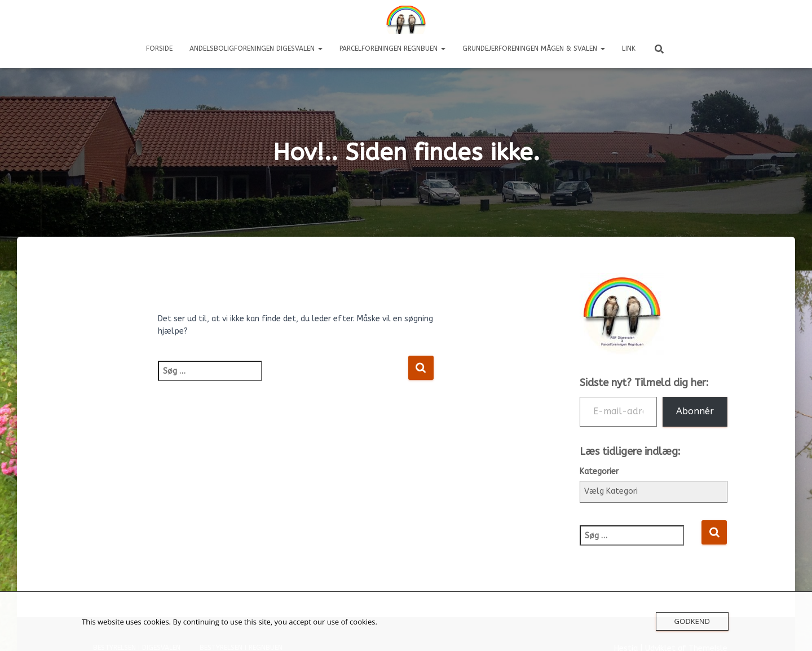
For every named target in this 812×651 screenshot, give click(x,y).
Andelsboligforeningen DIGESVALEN (256, 48)
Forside (159, 48)
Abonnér (695, 411)
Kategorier (599, 471)
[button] (320, 48)
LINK (629, 48)
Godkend (692, 621)
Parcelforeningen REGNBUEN (392, 48)
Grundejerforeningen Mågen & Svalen (534, 48)
